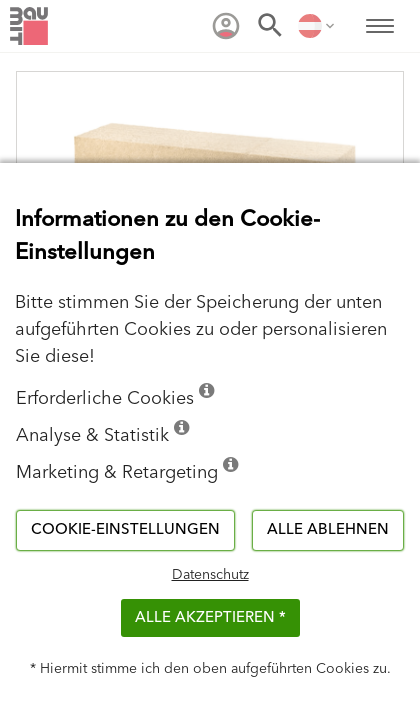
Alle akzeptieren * (210, 617)
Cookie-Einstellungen (125, 529)
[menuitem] (226, 26)
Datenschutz (210, 575)
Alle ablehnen (328, 529)
